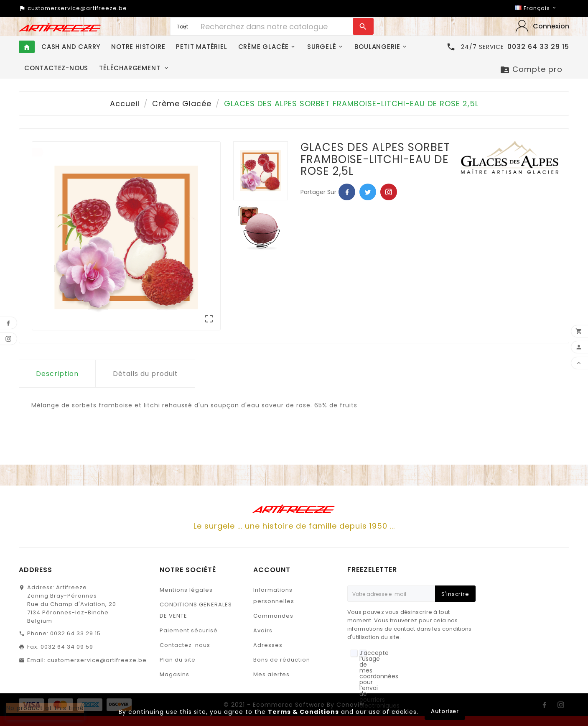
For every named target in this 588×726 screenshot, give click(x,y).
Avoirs (263, 630)
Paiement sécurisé (189, 630)
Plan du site (178, 660)
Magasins (174, 674)
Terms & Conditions (303, 712)
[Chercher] (274, 26)
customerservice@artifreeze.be (97, 660)
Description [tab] (57, 374)
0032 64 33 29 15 (75, 633)
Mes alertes (271, 674)
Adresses (268, 645)
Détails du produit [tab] (145, 374)
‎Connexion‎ (551, 26)
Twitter (368, 192)
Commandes (273, 616)
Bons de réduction (282, 660)
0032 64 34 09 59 (67, 647)
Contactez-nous (185, 645)
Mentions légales (186, 590)
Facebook (347, 192)
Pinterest (389, 192)
